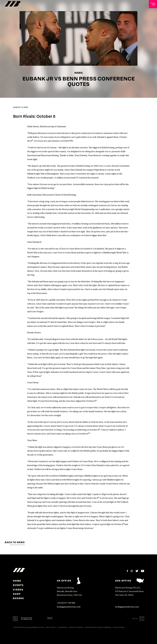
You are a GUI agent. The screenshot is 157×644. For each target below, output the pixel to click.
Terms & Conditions (76, 627)
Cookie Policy (63, 627)
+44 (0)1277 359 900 (66, 603)
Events (18, 585)
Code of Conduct (119, 627)
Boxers (18, 598)
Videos (18, 590)
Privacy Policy (51, 627)
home (17, 581)
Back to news (15, 542)
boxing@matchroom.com (69, 607)
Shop (17, 594)
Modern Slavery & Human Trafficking (98, 627)
